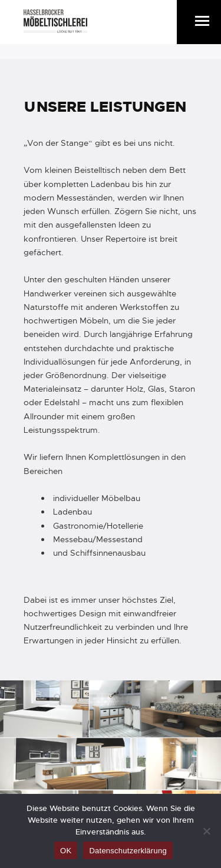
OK (66, 851)
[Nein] (206, 831)
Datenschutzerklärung (128, 851)
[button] (202, 21)
